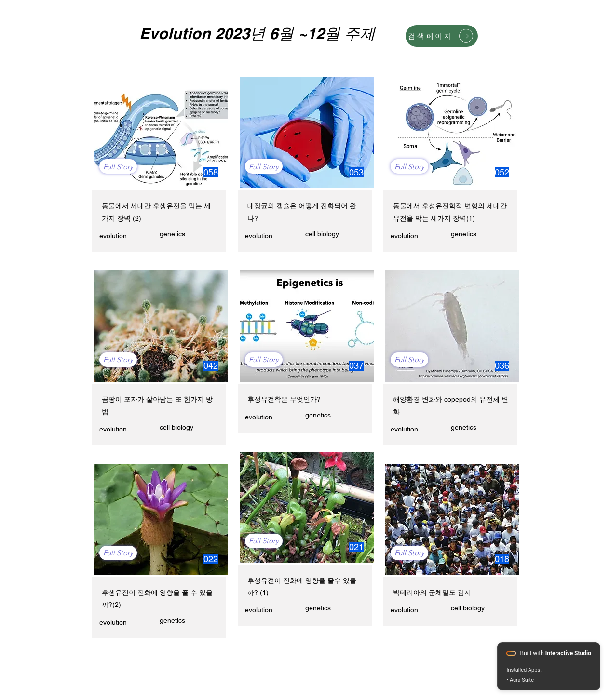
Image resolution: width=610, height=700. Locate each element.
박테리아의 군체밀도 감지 (432, 592)
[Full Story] (118, 166)
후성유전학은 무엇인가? (284, 399)
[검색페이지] (442, 36)
